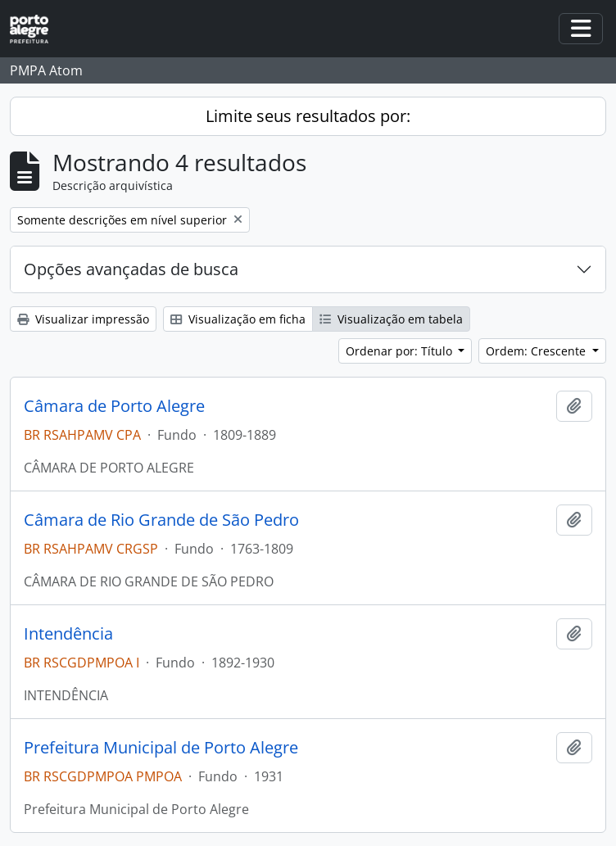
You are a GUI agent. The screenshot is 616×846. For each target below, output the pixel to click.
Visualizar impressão (83, 319)
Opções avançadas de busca (131, 269)
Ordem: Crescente (537, 351)
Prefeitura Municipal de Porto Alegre (161, 748)
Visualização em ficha (238, 319)
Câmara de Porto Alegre (114, 406)
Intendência (68, 634)
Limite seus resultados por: (308, 116)
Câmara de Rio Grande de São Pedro (161, 520)
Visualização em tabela (391, 319)
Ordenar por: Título (401, 351)
